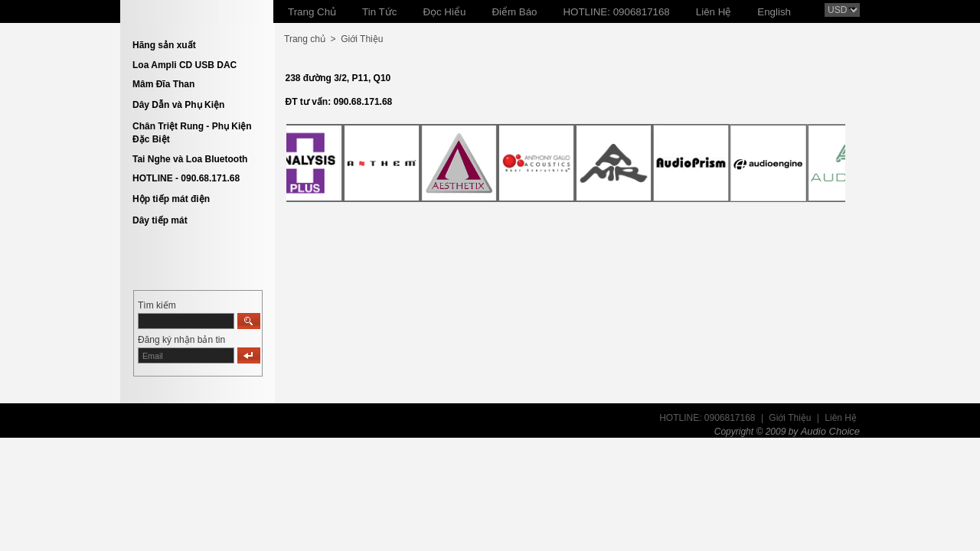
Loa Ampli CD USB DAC (185, 65)
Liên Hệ (841, 418)
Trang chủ (305, 39)
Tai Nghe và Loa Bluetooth (190, 159)
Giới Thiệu (362, 39)
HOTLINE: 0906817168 (707, 418)
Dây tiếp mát (160, 220)
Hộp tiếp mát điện (171, 199)
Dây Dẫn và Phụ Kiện (178, 105)
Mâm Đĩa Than (163, 84)
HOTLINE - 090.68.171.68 (186, 178)
